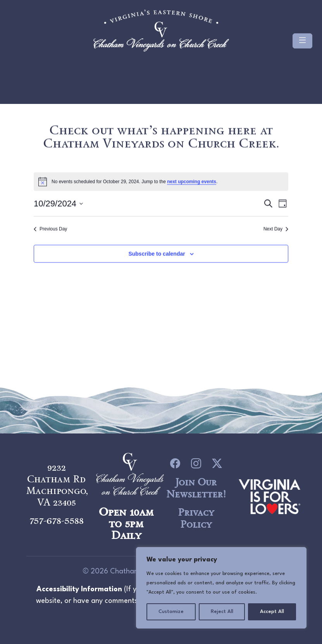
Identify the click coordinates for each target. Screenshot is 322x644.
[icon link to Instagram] (196, 464)
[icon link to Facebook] (175, 464)
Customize (171, 612)
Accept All (272, 612)
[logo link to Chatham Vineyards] (269, 496)
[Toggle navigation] (302, 41)
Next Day (276, 230)
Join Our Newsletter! (196, 488)
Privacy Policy (196, 518)
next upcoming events (192, 182)
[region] (221, 588)
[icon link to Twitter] (217, 464)
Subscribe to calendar (157, 254)
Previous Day (50, 230)
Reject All (222, 612)
